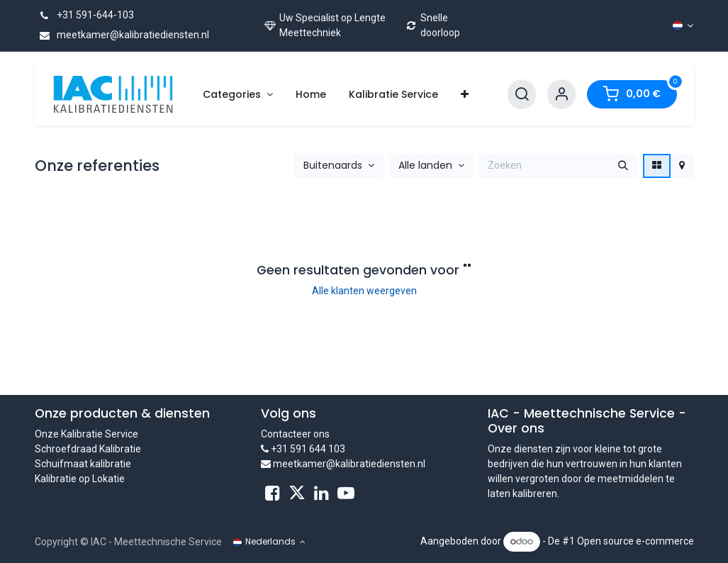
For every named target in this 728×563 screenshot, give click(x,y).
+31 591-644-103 (84, 15)
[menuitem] (238, 95)
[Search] (522, 95)
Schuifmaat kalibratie (83, 464)
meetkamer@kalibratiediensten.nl (122, 35)
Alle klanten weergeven (364, 291)
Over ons (516, 428)
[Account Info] (561, 95)
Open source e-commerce (635, 541)
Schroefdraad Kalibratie (88, 449)
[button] (339, 166)
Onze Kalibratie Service (86, 434)
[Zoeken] (623, 166)
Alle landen (425, 166)
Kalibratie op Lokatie (80, 479)
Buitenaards (333, 166)
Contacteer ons (295, 434)
